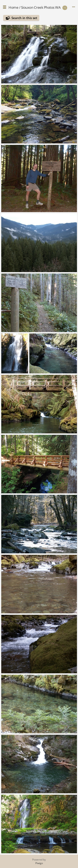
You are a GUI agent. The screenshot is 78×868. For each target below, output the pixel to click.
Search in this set (24, 18)
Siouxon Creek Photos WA (41, 7)
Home (13, 7)
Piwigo (39, 863)
